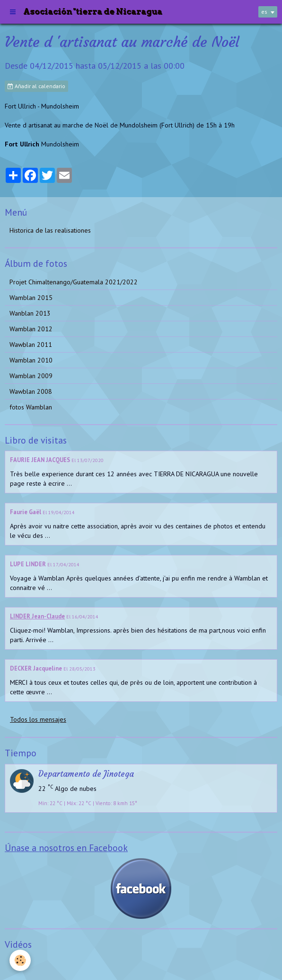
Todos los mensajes (38, 719)
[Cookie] (20, 960)
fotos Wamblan (31, 407)
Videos (19, 963)
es (264, 12)
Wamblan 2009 (31, 376)
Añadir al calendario (36, 86)
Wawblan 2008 (31, 391)
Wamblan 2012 (31, 329)
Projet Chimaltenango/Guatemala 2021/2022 (74, 282)
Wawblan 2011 (31, 345)
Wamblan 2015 (31, 298)
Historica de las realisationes (50, 230)
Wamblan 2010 (31, 360)
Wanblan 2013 (30, 313)
